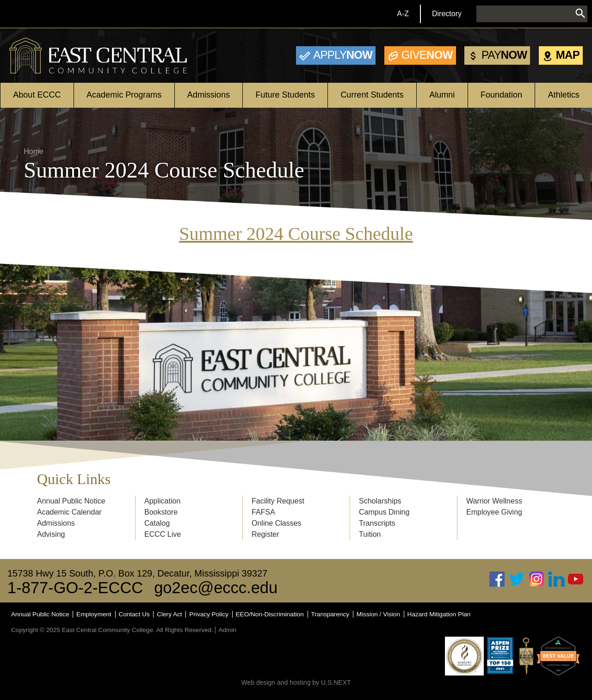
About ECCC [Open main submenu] (37, 95)
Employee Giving (494, 512)
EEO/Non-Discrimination (270, 614)
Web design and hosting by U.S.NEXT (296, 682)
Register (265, 534)
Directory (447, 14)
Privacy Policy (209, 614)
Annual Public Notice (71, 501)
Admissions (56, 523)
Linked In (556, 579)
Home (34, 151)
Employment (94, 614)
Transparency (330, 614)
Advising (51, 534)
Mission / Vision (378, 614)
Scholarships (380, 501)
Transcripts (377, 523)
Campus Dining (384, 512)
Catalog (157, 523)
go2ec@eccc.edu (216, 588)
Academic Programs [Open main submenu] (124, 95)
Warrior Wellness (494, 501)
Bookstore (161, 512)
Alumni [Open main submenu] (442, 95)
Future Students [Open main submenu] (285, 95)
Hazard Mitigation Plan (439, 614)
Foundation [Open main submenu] (501, 95)
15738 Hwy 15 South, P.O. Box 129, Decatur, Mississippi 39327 (137, 573)
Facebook (497, 579)
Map (568, 55)
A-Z (403, 14)
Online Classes (277, 523)
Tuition (370, 534)
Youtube (576, 579)
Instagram (536, 579)
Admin (227, 630)
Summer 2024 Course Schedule (296, 234)
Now (343, 55)
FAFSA (263, 512)
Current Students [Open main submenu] (372, 95)
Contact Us (134, 614)
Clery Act (169, 614)
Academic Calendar (69, 512)
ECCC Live (163, 534)
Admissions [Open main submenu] (209, 95)
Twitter (517, 579)
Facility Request (278, 501)
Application (162, 501)
